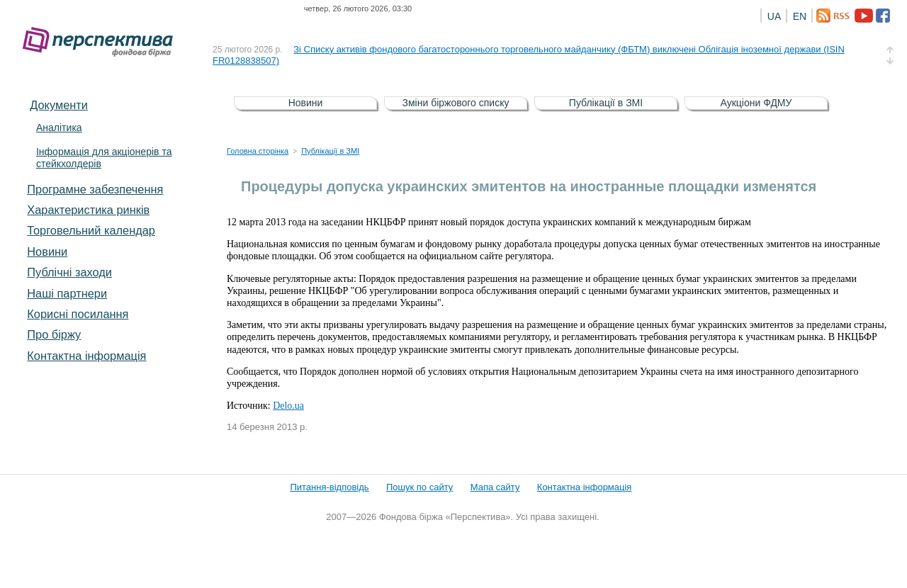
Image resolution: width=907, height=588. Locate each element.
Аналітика (59, 128)
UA (774, 16)
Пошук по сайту (419, 487)
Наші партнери (67, 293)
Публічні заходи (69, 272)
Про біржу (54, 334)
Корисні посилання (78, 314)
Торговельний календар (91, 230)
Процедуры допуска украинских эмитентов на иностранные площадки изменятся (529, 186)
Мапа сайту (495, 487)
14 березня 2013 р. (267, 427)
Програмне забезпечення (95, 189)
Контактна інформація (86, 356)
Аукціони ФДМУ (756, 103)
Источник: (250, 406)
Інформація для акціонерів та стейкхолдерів (104, 158)
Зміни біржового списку (456, 103)
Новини (47, 251)
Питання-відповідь (329, 487)
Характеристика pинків (88, 210)
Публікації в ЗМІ (606, 103)
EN (800, 16)
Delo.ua (288, 406)
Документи (59, 105)
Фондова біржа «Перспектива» (102, 42)
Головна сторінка (258, 151)
